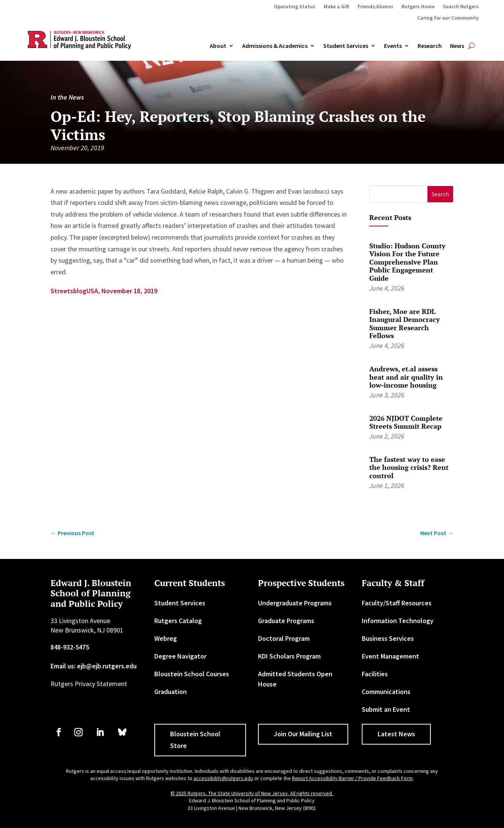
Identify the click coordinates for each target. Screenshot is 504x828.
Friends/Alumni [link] (375, 7)
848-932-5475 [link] (70, 647)
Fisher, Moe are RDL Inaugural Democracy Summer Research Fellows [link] (405, 324)
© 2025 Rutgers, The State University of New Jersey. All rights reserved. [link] (252, 793)
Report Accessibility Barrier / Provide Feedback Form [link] (352, 778)
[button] (440, 194)
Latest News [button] (396, 734)
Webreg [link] (166, 638)
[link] (330, 191)
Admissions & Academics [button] (275, 46)
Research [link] (430, 46)
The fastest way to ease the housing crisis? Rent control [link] (409, 467)
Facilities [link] (375, 674)
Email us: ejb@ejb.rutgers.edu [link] (94, 666)
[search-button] (471, 46)
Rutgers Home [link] (418, 7)
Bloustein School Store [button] (195, 740)
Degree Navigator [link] (180, 656)
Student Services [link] (346, 46)
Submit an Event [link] (386, 709)
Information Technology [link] (398, 621)
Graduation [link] (171, 692)
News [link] (457, 46)
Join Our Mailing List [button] (303, 734)
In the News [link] (67, 97)
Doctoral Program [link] (284, 638)
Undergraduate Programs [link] (295, 603)
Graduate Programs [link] (286, 621)
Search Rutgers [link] (461, 7)
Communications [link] (386, 692)
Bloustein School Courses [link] (192, 674)
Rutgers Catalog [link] (178, 621)
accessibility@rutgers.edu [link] (223, 778)
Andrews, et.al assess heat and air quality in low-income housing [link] (406, 377)
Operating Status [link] (295, 7)
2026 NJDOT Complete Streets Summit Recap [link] (406, 422)
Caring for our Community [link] (448, 18)
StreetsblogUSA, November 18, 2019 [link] (104, 291)
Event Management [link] (390, 656)
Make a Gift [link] (337, 7)
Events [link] (393, 46)
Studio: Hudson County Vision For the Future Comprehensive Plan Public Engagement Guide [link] (407, 262)
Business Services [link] (388, 638)
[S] (398, 194)
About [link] (218, 46)
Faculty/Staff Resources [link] (397, 603)
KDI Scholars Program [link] (289, 656)
